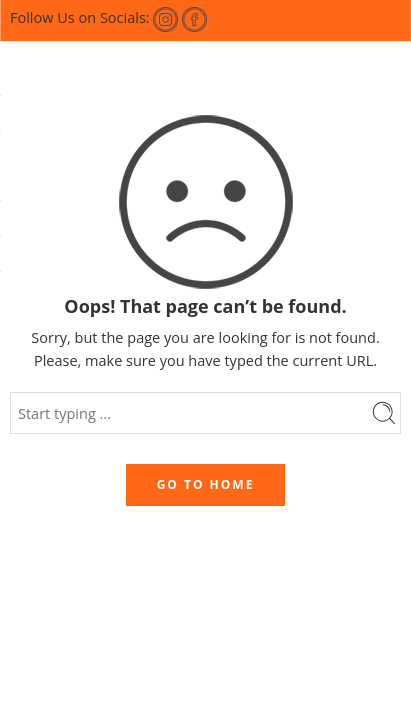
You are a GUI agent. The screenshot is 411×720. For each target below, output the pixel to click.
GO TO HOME (206, 484)
